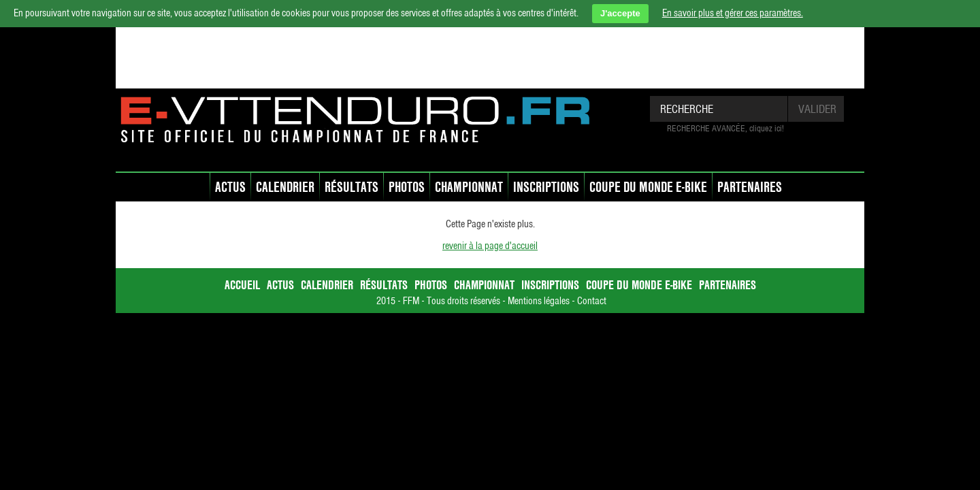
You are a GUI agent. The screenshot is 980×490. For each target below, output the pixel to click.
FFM (411, 301)
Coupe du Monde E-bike (648, 187)
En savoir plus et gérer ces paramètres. (733, 13)
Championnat (469, 187)
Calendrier (285, 187)
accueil (202, 189)
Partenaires (750, 187)
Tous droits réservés (463, 301)
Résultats (352, 187)
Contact (592, 301)
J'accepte (620, 13)
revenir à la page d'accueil (490, 246)
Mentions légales (539, 301)
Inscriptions (546, 187)
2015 (386, 301)
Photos (407, 187)
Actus (230, 187)
